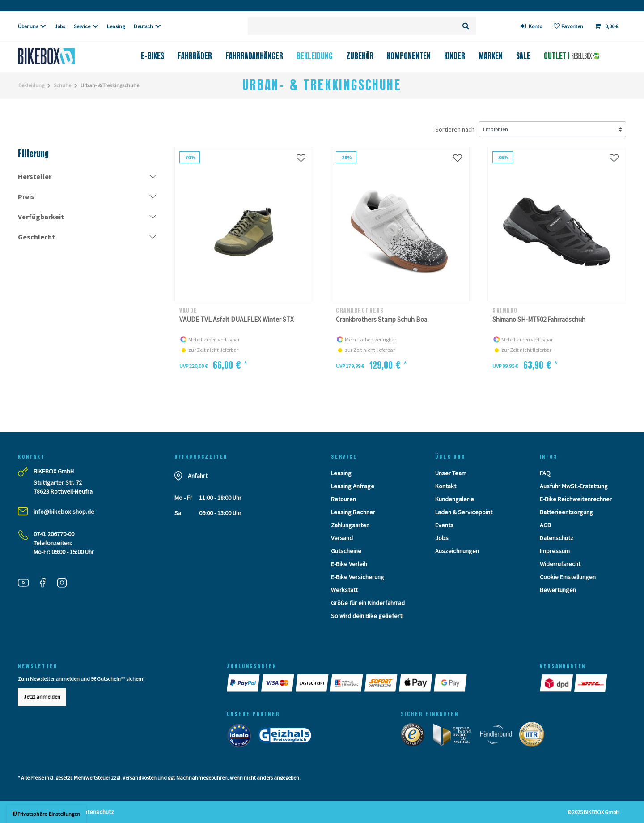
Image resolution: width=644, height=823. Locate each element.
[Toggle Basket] (608, 26)
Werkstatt (344, 590)
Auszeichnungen (457, 551)
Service (82, 26)
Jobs (60, 26)
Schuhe (62, 85)
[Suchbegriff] (352, 26)
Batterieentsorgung (566, 512)
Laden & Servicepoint (464, 512)
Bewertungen (558, 590)
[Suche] (466, 26)
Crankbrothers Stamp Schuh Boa (381, 319)
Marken (491, 56)
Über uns (28, 26)
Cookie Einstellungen (568, 577)
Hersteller (35, 176)
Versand (342, 538)
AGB (545, 525)
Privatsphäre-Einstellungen (46, 814)
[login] (532, 26)
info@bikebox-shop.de (64, 512)
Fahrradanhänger (254, 56)
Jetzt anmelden (42, 697)
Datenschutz (557, 538)
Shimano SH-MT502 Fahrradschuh (539, 319)
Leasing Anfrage (353, 486)
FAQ (545, 473)
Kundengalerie (455, 499)
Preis (26, 196)
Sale (523, 56)
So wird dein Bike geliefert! (367, 616)
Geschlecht (36, 237)
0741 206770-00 (54, 534)
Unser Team (451, 473)
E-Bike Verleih (349, 564)
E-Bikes (153, 56)
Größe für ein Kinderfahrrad (368, 603)
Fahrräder (195, 56)
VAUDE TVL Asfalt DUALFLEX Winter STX (237, 319)
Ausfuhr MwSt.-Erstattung (574, 486)
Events (444, 525)
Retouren (343, 499)
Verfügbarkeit (41, 217)
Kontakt (446, 486)
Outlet (571, 56)
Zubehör (360, 56)
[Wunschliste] (568, 26)
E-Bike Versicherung (358, 577)
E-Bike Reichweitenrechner (576, 499)
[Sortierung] (553, 129)
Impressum (555, 551)
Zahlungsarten (350, 525)
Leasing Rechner (353, 512)
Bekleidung (315, 56)
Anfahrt (198, 476)
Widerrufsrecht (560, 564)
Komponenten (409, 56)
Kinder (455, 56)
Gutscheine (346, 551)
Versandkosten (140, 778)
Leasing (116, 26)
